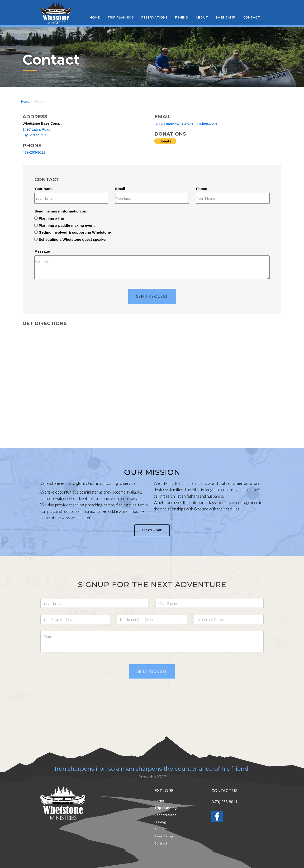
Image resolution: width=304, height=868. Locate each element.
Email (120, 189)
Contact (252, 17)
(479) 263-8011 (224, 802)
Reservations (154, 17)
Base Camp (226, 17)
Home (95, 17)
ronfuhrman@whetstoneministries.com (186, 123)
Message (42, 251)
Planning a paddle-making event (64, 225)
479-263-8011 (34, 152)
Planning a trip (49, 218)
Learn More (152, 530)
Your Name (44, 189)
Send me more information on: (61, 211)
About (202, 17)
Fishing (182, 17)
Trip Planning (121, 17)
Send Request (152, 296)
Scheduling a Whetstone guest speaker (71, 239)
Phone (202, 189)
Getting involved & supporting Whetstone (73, 232)
